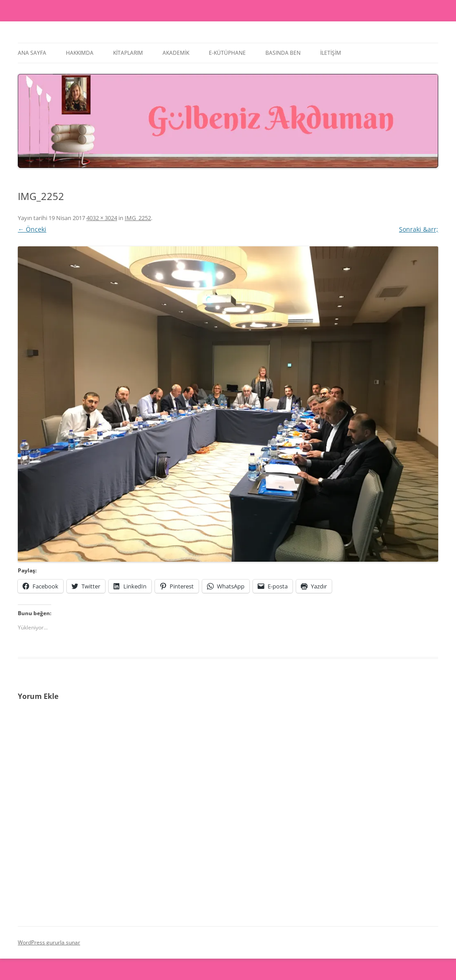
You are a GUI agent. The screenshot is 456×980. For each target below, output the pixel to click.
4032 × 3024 (102, 218)
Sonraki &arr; (419, 229)
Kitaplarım (128, 53)
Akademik (176, 53)
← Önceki (32, 229)
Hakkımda (80, 53)
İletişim (331, 53)
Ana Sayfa (32, 53)
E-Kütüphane (227, 53)
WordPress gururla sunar (49, 942)
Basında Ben (283, 53)
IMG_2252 (138, 218)
